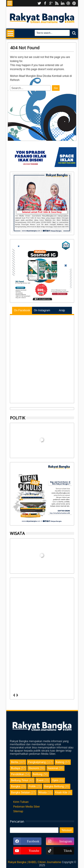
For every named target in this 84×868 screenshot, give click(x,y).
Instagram (51, 3)
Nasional (53, 768)
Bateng (60, 762)
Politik (32, 786)
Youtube (39, 3)
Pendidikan (18, 774)
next (17, 695)
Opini (55, 780)
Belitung (38, 774)
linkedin (62, 3)
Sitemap (18, 811)
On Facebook (22, 310)
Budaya (16, 768)
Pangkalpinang (37, 762)
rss (57, 3)
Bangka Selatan (20, 792)
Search (74, 33)
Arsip (62, 310)
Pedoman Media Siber (27, 807)
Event (40, 780)
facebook (45, 3)
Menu (10, 3)
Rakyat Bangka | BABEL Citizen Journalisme (34, 862)
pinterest (74, 3)
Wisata (43, 792)
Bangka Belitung (54, 786)
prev (14, 695)
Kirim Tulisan (21, 802)
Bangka (16, 786)
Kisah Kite (61, 792)
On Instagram (42, 310)
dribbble (68, 3)
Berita (14, 762)
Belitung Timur (20, 780)
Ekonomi (34, 768)
